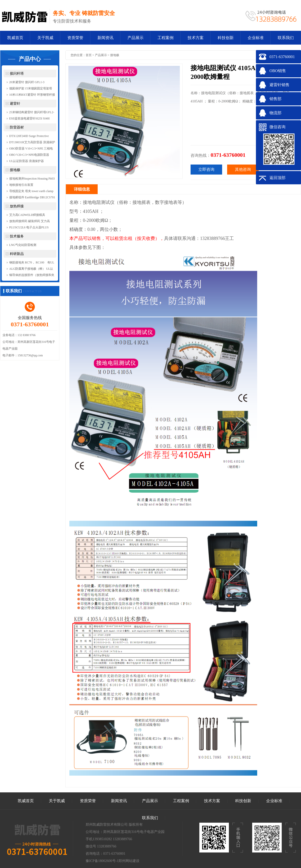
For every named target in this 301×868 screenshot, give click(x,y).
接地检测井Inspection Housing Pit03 (32, 179)
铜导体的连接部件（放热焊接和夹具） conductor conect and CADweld (32, 276)
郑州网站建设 (129, 861)
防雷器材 (17, 127)
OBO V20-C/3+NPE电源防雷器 (29, 155)
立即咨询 (206, 169)
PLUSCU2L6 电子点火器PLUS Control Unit (29, 228)
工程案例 (166, 38)
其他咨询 (243, 169)
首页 (89, 55)
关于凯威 (45, 38)
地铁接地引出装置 (21, 185)
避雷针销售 (279, 85)
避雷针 (15, 104)
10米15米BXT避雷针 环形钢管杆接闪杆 (32, 95)
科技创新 (226, 38)
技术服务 (17, 236)
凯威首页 (15, 38)
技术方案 (196, 38)
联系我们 (286, 38)
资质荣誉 (75, 38)
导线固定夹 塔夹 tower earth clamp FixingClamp (31, 192)
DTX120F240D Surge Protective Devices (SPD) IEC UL (29, 137)
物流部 (275, 113)
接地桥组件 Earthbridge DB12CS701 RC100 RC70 (32, 198)
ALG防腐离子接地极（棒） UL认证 (31, 269)
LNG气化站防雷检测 (23, 245)
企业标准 (256, 38)
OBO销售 (278, 71)
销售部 (275, 99)
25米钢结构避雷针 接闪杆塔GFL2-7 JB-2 (32, 113)
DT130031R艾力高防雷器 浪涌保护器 (32, 143)
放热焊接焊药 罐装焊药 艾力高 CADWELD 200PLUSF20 (30, 222)
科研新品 (17, 254)
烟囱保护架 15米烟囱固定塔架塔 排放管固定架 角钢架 (31, 89)
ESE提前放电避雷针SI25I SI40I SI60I (30, 119)
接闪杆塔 (17, 74)
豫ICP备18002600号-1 (102, 861)
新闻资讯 (105, 38)
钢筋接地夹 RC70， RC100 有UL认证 (32, 263)
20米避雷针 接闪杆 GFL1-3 (27, 82)
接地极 (15, 170)
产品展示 (135, 38)
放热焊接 (17, 206)
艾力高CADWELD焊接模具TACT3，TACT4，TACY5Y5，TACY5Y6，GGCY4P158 (29, 216)
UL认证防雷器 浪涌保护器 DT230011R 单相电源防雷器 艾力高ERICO (31, 162)
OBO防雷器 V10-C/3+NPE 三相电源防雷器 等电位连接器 (31, 149)
